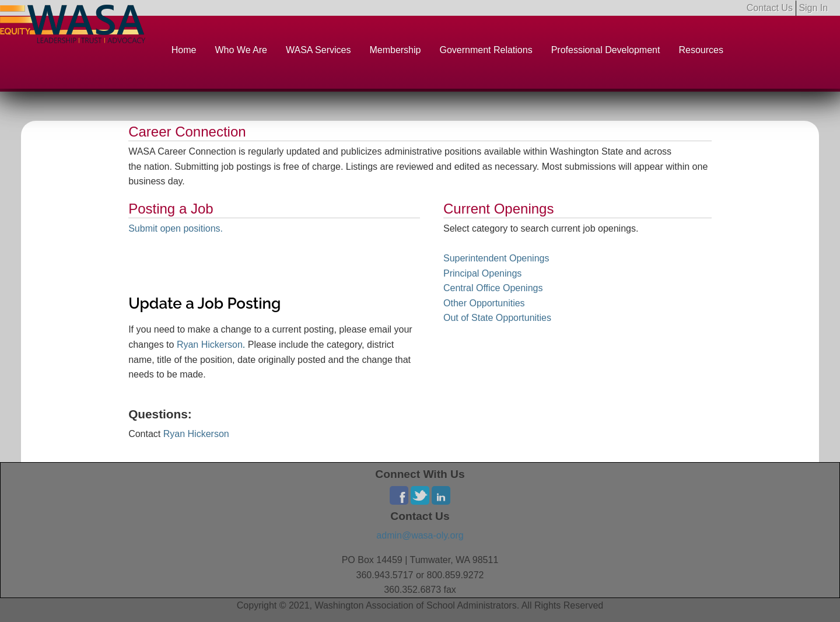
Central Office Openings (493, 288)
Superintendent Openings (496, 258)
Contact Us (770, 8)
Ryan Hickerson (210, 345)
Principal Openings (482, 273)
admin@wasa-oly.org (420, 535)
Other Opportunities (484, 303)
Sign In (813, 8)
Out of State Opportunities (497, 318)
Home (184, 50)
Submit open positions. (176, 228)
